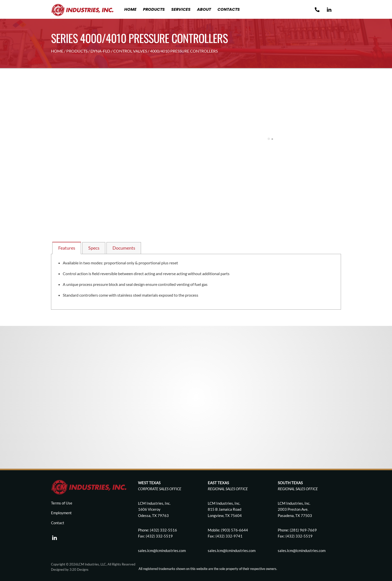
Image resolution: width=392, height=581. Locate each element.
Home (130, 9)
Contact (58, 523)
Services (181, 9)
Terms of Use (62, 503)
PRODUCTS (77, 51)
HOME (57, 51)
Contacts (229, 9)
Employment (61, 513)
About (204, 9)
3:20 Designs (79, 569)
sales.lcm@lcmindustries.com (232, 550)
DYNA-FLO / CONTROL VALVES (119, 51)
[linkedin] (54, 536)
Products (154, 9)
